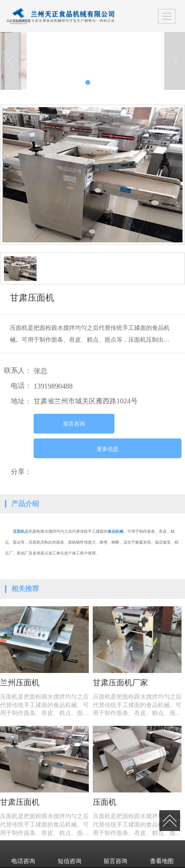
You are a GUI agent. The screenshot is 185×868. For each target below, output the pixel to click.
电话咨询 (23, 854)
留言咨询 (74, 424)
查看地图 (162, 854)
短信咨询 (70, 854)
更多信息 (108, 449)
